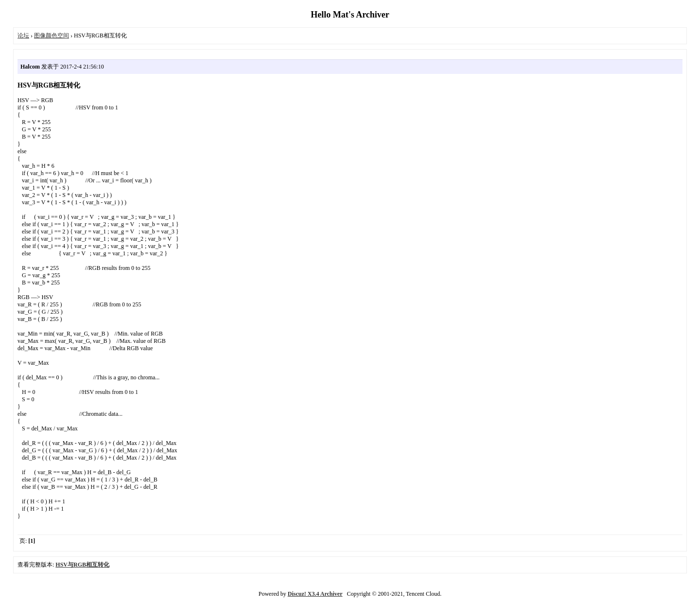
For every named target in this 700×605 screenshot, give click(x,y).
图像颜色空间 (52, 36)
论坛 (23, 36)
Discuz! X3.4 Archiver (315, 594)
